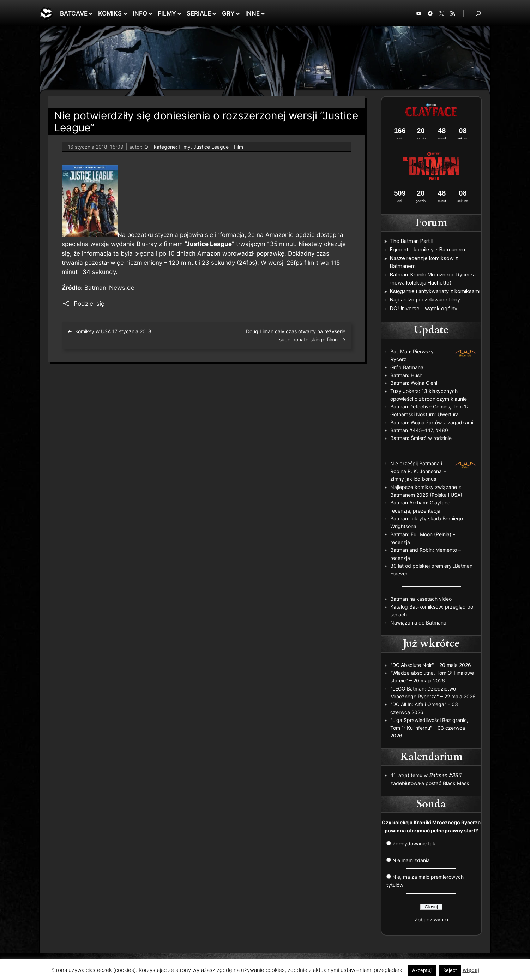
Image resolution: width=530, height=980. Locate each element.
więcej (471, 970)
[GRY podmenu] (238, 13)
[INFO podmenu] (150, 13)
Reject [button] (450, 970)
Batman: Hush (406, 375)
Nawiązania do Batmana (418, 623)
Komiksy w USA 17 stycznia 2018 (113, 331)
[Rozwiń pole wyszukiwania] (478, 13)
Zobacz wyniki (431, 919)
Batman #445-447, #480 (419, 430)
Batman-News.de (109, 288)
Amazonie (279, 235)
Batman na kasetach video (421, 599)
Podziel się (89, 304)
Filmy (185, 147)
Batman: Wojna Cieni (414, 383)
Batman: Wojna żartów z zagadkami (432, 422)
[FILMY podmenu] (179, 13)
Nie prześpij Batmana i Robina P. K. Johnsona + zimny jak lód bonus (418, 471)
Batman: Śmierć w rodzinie (421, 438)
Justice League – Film (218, 147)
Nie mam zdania (411, 860)
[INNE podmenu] (263, 13)
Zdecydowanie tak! (415, 844)
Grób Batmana (407, 367)
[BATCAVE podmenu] (91, 13)
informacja (230, 235)
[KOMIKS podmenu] (125, 13)
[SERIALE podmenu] (214, 13)
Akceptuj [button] (422, 970)
